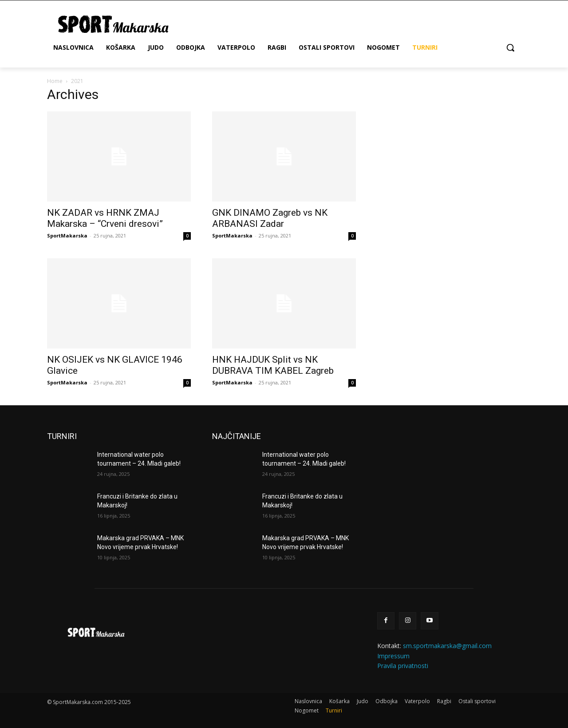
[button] (510, 47)
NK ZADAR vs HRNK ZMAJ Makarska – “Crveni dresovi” (105, 218)
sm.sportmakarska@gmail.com (447, 646)
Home (55, 81)
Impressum (393, 656)
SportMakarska (67, 235)
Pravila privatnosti (403, 666)
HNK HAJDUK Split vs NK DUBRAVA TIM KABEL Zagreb (273, 365)
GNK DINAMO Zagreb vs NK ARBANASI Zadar (270, 218)
